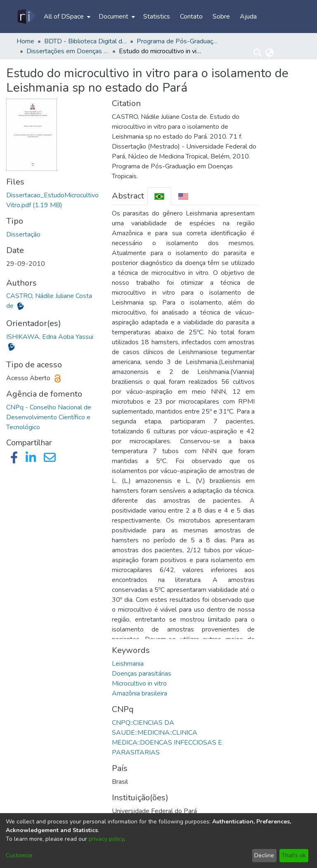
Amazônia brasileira (140, 693)
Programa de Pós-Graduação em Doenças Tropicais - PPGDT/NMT (178, 41)
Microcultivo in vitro (139, 684)
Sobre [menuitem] (221, 17)
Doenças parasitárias (142, 674)
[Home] (26, 17)
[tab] (159, 196)
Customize (19, 855)
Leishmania (128, 664)
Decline (264, 855)
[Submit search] (258, 53)
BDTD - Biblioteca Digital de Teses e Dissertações (85, 41)
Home (25, 41)
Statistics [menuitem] (157, 17)
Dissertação (23, 234)
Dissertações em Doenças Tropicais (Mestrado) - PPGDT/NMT (68, 51)
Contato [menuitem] (191, 17)
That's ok (294, 855)
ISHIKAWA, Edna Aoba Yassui (50, 337)
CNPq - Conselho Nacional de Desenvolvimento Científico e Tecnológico (49, 417)
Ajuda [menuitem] (248, 17)
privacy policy (106, 839)
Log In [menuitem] (286, 53)
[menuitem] (66, 17)
